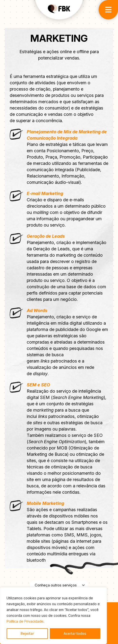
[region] (53, 616)
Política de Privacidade (25, 621)
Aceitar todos (75, 633)
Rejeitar (27, 633)
